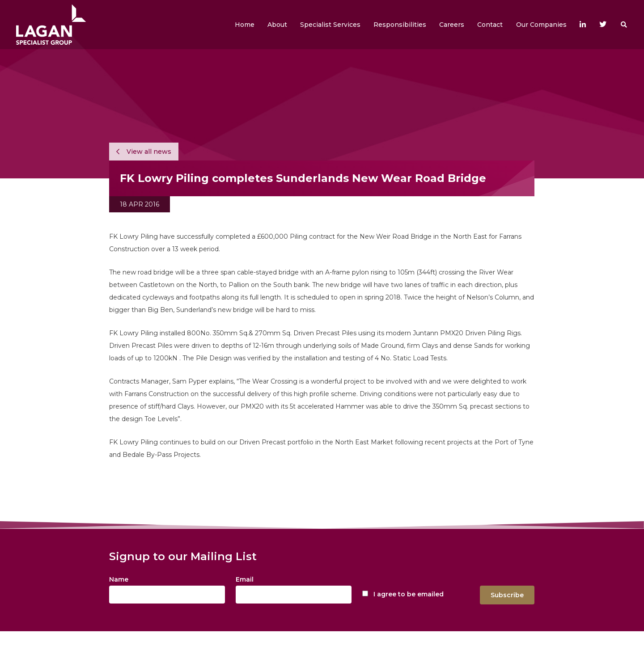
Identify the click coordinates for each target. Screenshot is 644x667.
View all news (144, 152)
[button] (277, 25)
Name (119, 579)
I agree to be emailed (409, 594)
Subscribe (507, 595)
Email (245, 579)
